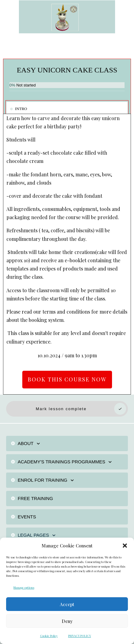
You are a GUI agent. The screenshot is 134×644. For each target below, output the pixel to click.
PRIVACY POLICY (80, 636)
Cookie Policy (49, 636)
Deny (67, 621)
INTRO (21, 109)
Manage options (24, 587)
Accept (67, 604)
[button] (125, 546)
